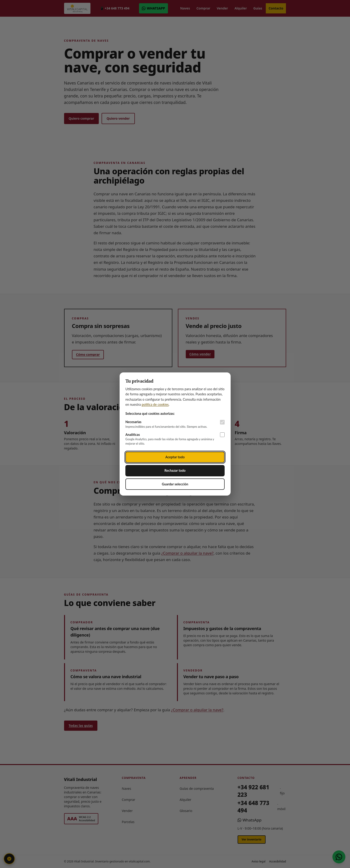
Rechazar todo (175, 470)
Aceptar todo (175, 457)
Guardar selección (175, 484)
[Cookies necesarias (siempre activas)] (222, 422)
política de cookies (155, 404)
